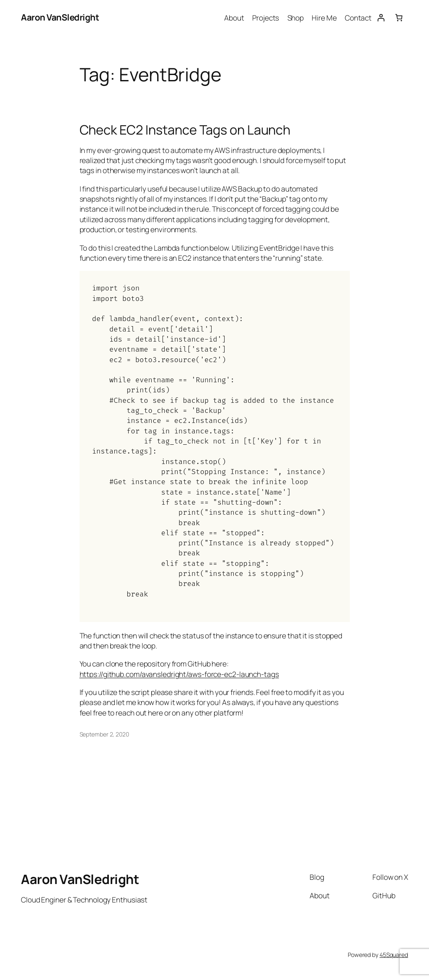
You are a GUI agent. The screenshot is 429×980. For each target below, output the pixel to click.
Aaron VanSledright (60, 17)
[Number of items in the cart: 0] (399, 17)
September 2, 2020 (104, 734)
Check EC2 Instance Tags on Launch (185, 130)
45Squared (394, 955)
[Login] (381, 17)
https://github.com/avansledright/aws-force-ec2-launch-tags (179, 674)
